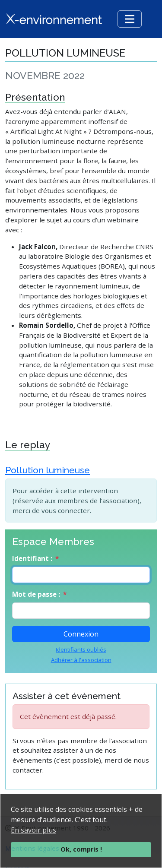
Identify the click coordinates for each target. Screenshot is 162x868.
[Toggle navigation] (130, 19)
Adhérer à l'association (81, 660)
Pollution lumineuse (48, 470)
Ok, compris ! (81, 849)
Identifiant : (32, 558)
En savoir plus (33, 830)
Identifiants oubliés (81, 649)
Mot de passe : (36, 594)
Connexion (81, 634)
